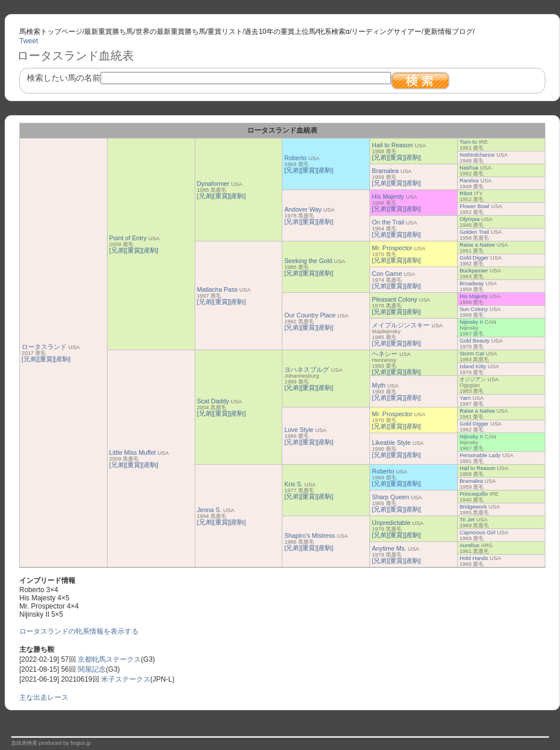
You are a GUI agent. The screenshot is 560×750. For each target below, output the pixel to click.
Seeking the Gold (308, 261)
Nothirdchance (477, 155)
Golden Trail (474, 232)
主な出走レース (44, 697)
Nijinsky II (471, 322)
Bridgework (473, 507)
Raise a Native (477, 245)
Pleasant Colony (395, 299)
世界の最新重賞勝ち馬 (171, 32)
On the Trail (388, 222)
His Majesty (388, 196)
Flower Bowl (474, 206)
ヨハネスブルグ (307, 369)
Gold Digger (474, 258)
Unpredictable (391, 523)
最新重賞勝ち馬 (109, 32)
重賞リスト (225, 32)
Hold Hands (474, 558)
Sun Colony (473, 309)
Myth (378, 385)
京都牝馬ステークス (109, 659)
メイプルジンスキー (401, 325)
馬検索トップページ (51, 32)
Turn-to (468, 142)
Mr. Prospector (392, 248)
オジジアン (473, 379)
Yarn (465, 398)
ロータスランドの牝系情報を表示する (79, 631)
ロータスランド (44, 347)
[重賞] (46, 359)
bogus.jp (81, 743)
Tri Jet (467, 520)
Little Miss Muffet (133, 452)
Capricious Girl (477, 533)
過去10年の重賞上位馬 (280, 32)
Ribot (466, 193)
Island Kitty (473, 367)
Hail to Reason (392, 145)
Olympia (469, 219)
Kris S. (293, 484)
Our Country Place (310, 315)
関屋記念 (92, 669)
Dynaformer (213, 184)
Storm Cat (472, 354)
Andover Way (303, 209)
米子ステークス (126, 679)
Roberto (295, 158)
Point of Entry (128, 238)
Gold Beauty (474, 341)
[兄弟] (30, 359)
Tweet (29, 41)
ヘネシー (385, 354)
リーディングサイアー (386, 32)
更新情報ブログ (448, 32)
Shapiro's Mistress (310, 535)
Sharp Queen (390, 497)
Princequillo (473, 494)
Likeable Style (391, 443)
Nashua (469, 168)
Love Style (299, 430)
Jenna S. (209, 510)
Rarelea (469, 181)
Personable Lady (480, 455)
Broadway (471, 284)
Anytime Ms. (389, 548)
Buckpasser (474, 271)
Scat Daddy (213, 401)
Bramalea (385, 171)
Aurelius (469, 545)
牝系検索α (333, 32)
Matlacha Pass (217, 289)
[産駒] (63, 359)
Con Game (387, 274)
